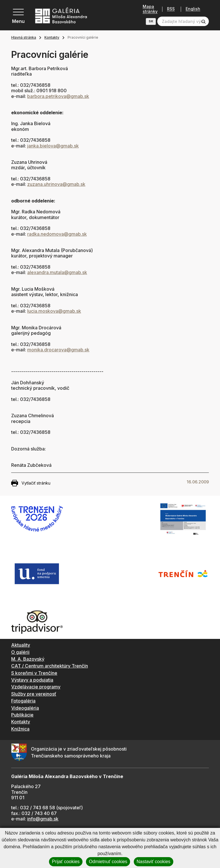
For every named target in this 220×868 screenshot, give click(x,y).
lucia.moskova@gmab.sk (54, 311)
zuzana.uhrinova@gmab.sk (56, 184)
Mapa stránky (148, 9)
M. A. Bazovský (28, 659)
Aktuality (21, 645)
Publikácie (22, 715)
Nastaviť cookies (154, 862)
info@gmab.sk (43, 819)
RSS (169, 9)
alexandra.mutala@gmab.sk (57, 272)
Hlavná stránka (24, 37)
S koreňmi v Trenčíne (34, 673)
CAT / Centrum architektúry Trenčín (50, 666)
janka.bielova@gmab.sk (53, 146)
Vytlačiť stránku (31, 483)
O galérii (20, 652)
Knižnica (20, 729)
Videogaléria (25, 708)
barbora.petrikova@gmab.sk (58, 96)
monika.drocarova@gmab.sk (58, 350)
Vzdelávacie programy (36, 687)
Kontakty (52, 37)
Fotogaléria (23, 701)
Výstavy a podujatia (32, 680)
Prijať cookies (66, 862)
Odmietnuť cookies (108, 862)
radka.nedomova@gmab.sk (57, 234)
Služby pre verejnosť (34, 694)
